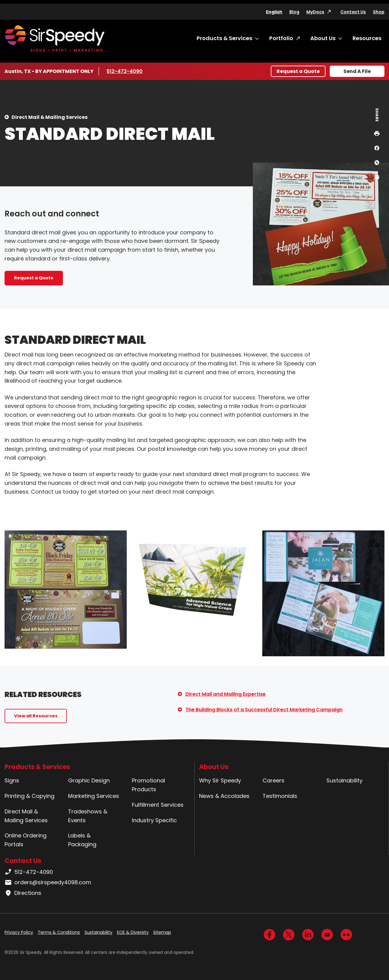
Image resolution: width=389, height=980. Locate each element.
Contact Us (353, 12)
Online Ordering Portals (26, 840)
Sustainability (344, 780)
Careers (274, 780)
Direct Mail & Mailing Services (50, 117)
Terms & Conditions (59, 932)
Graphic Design (89, 780)
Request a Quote (298, 71)
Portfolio (281, 38)
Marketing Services (94, 796)
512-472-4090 (125, 71)
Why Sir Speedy (220, 780)
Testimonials (280, 796)
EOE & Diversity (133, 932)
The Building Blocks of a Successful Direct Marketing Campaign (264, 710)
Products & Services (224, 38)
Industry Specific (154, 820)
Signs (12, 780)
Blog (294, 12)
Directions (23, 893)
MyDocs (315, 12)
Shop (379, 12)
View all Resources (36, 716)
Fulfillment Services (158, 805)
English (274, 12)
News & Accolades (224, 796)
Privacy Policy (19, 932)
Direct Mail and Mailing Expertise (225, 694)
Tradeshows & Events (88, 816)
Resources (367, 38)
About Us (323, 38)
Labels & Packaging (82, 840)
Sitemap (162, 932)
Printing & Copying (29, 796)
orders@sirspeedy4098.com (48, 882)
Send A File (357, 71)
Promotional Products (148, 785)
